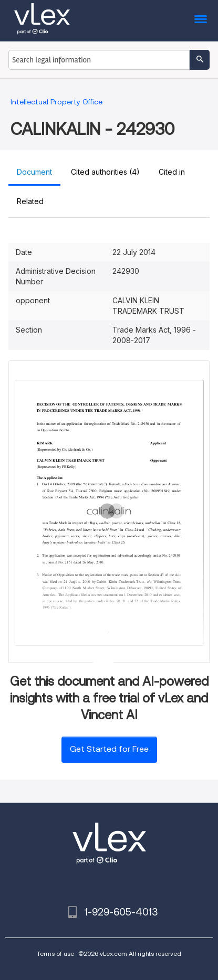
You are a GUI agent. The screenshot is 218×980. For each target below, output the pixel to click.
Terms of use (55, 954)
